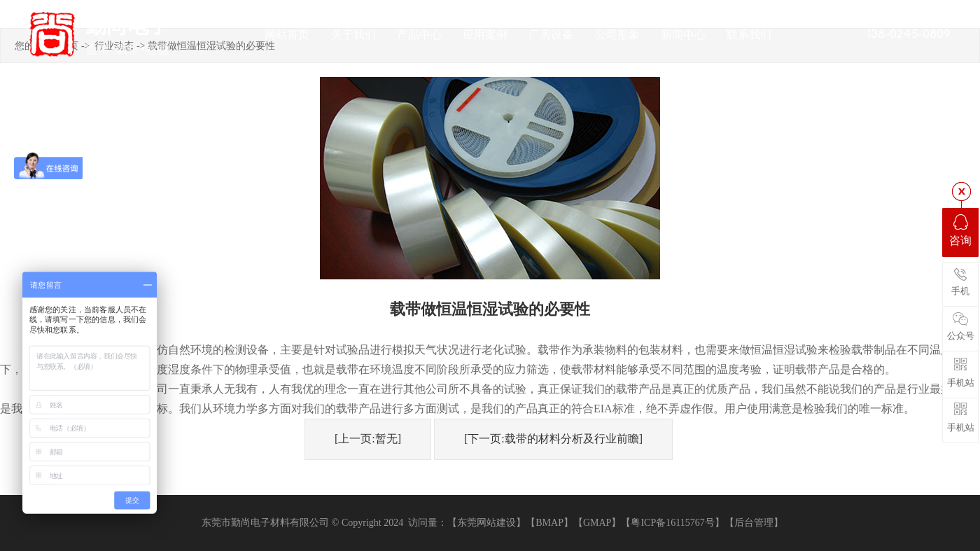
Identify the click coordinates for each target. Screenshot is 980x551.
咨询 (960, 230)
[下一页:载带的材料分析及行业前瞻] (553, 439)
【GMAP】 (597, 523)
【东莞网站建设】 (486, 523)
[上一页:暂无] (368, 439)
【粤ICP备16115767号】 (672, 523)
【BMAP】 (549, 523)
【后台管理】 (754, 523)
